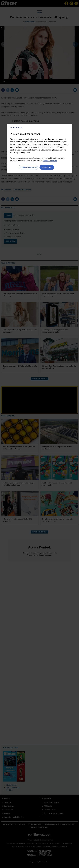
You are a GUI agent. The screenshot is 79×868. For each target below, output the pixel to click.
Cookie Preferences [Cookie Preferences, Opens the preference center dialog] (28, 167)
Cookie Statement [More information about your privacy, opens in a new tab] (50, 161)
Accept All (47, 167)
